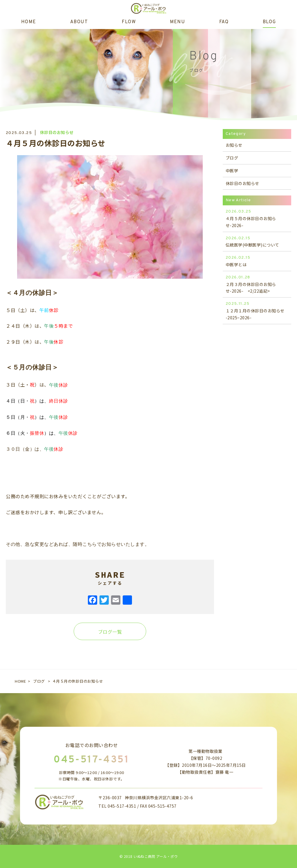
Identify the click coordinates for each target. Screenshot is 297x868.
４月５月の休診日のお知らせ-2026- (257, 218)
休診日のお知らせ (57, 132)
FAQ (224, 22)
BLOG (269, 22)
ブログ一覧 (110, 632)
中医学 (232, 171)
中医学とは (257, 261)
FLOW (129, 22)
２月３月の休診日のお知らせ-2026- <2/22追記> (257, 284)
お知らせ (234, 145)
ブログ (232, 158)
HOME (29, 22)
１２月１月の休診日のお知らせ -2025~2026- (257, 310)
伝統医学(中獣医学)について (257, 241)
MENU (178, 22)
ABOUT (79, 22)
